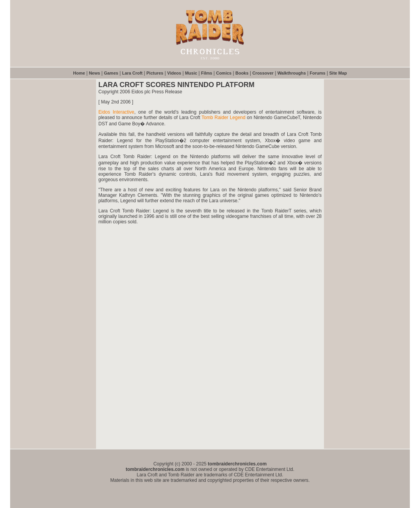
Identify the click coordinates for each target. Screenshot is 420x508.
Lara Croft (133, 73)
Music (191, 73)
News (95, 73)
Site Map (338, 73)
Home (79, 73)
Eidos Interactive (116, 112)
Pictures (155, 73)
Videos (174, 73)
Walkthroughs (292, 73)
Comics (224, 73)
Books (242, 73)
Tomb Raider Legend (223, 118)
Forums (317, 73)
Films (207, 73)
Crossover (263, 73)
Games (111, 73)
